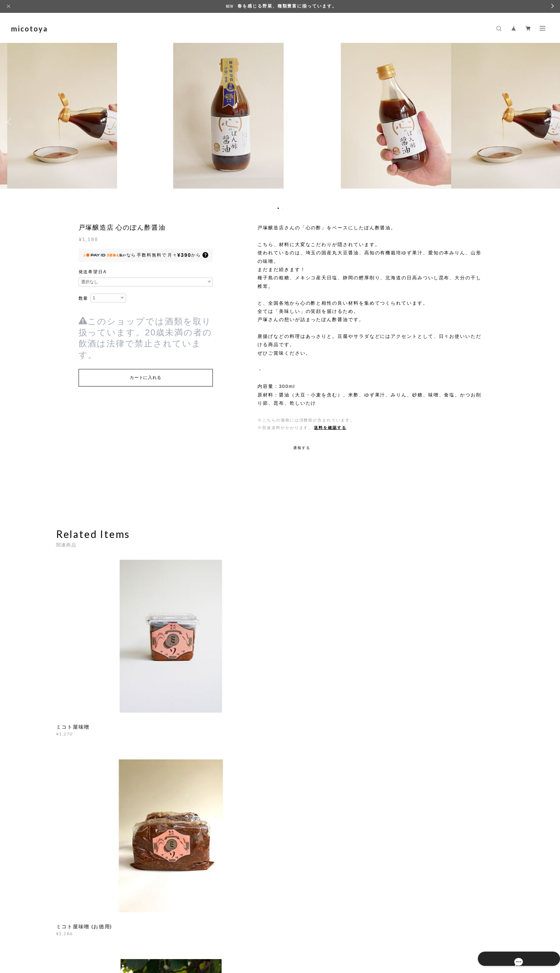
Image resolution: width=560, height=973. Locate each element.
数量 (84, 298)
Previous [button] (11, 122)
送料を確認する (330, 428)
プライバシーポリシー (105, 929)
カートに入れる (146, 378)
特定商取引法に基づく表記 (160, 929)
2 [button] (283, 208)
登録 (435, 828)
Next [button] (549, 122)
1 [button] (278, 208)
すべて (78, 725)
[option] (280, 122)
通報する (302, 448)
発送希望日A (93, 272)
